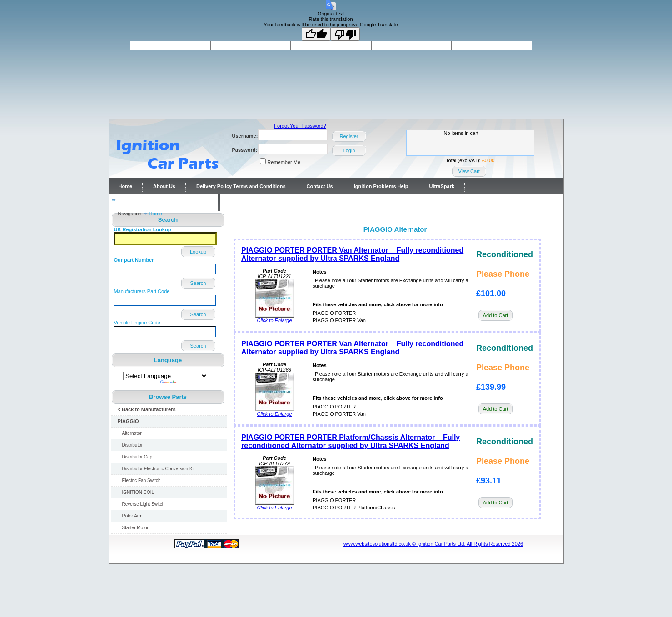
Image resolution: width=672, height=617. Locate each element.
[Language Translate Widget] (166, 376)
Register (349, 136)
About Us (164, 186)
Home (126, 186)
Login (349, 150)
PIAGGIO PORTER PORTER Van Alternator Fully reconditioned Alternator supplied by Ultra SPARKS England (352, 254)
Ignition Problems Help (381, 186)
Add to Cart (496, 315)
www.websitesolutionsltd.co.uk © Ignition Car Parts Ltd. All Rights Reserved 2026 (433, 544)
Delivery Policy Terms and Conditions (241, 186)
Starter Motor (135, 528)
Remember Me (284, 162)
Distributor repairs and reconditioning (164, 203)
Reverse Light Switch (144, 504)
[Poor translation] (345, 34)
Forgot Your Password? (300, 126)
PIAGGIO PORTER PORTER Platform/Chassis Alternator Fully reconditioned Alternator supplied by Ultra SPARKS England (351, 441)
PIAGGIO (128, 421)
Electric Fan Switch (142, 480)
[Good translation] (316, 34)
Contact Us (320, 186)
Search (198, 283)
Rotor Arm (132, 516)
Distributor (133, 445)
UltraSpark (442, 186)
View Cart (469, 171)
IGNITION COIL (138, 492)
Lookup (198, 252)
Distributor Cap (137, 457)
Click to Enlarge (275, 318)
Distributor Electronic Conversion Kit (159, 469)
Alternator (132, 433)
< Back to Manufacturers (147, 409)
